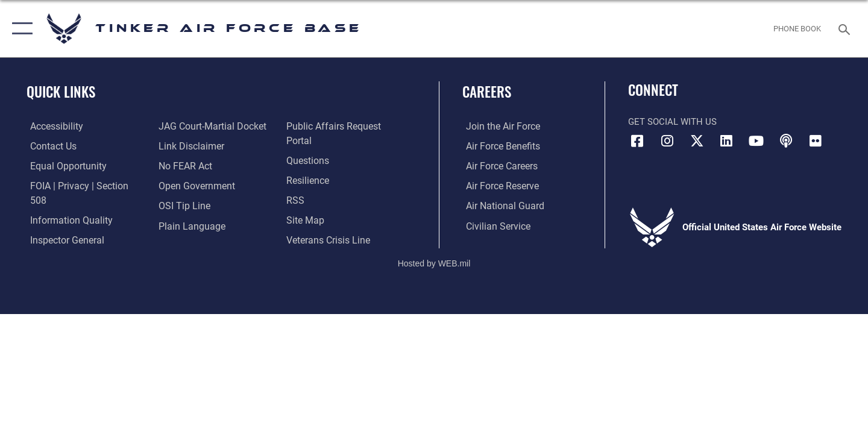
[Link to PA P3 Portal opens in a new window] (346, 126)
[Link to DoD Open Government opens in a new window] (193, 185)
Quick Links (61, 92)
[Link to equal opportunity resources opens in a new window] (62, 166)
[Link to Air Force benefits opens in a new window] (498, 146)
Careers (487, 92)
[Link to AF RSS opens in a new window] (296, 185)
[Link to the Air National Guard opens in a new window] (499, 205)
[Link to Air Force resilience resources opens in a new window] (308, 166)
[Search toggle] (846, 28)
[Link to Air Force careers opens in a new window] (498, 166)
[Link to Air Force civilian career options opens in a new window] (493, 225)
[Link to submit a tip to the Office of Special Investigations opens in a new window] (181, 205)
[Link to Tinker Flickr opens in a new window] (816, 141)
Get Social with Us (672, 122)
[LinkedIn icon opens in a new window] (726, 141)
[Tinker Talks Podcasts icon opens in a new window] (786, 141)
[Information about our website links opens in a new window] (189, 146)
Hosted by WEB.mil (434, 253)
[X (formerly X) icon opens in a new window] (697, 141)
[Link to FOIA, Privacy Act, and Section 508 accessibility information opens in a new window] (82, 185)
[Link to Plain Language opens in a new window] (188, 225)
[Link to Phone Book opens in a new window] (797, 29)
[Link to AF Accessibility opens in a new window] (52, 126)
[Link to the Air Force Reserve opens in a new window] (498, 185)
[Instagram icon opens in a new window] (667, 141)
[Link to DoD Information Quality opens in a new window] (65, 205)
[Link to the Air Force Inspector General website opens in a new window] (62, 225)
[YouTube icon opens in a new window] (756, 141)
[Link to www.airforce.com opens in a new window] (498, 126)
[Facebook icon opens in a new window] (637, 141)
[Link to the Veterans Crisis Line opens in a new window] (328, 225)
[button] (20, 29)
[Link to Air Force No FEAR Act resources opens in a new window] (184, 166)
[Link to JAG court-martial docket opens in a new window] (209, 126)
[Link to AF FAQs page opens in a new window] (308, 146)
